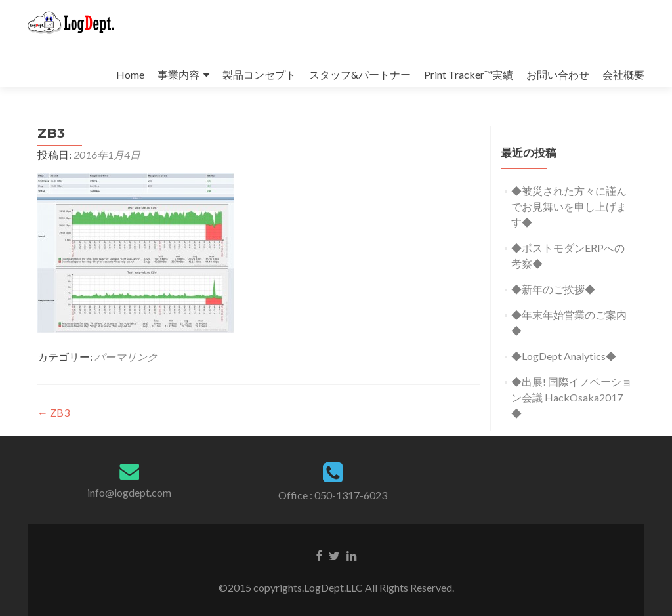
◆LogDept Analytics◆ (564, 356)
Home (130, 74)
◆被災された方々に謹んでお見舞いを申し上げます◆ (569, 206)
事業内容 (178, 74)
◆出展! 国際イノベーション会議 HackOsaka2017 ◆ (572, 397)
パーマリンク (126, 357)
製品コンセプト (259, 74)
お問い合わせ (558, 74)
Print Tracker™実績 (469, 74)
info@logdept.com (129, 492)
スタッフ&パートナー (360, 74)
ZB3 (53, 412)
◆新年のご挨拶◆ (553, 289)
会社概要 (623, 74)
